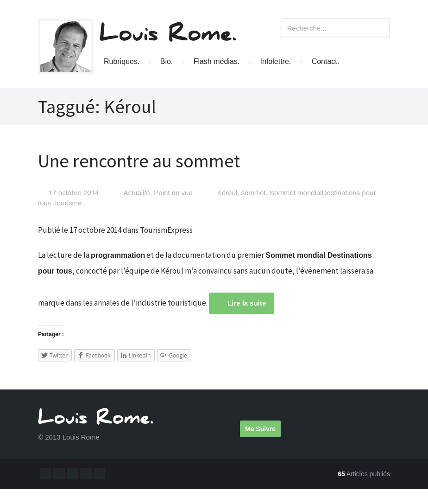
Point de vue (173, 193)
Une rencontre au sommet (139, 161)
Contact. (326, 61)
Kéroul (227, 193)
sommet (253, 193)
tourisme (69, 203)
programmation (118, 255)
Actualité (137, 193)
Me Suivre (260, 429)
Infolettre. (276, 61)
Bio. (167, 61)
